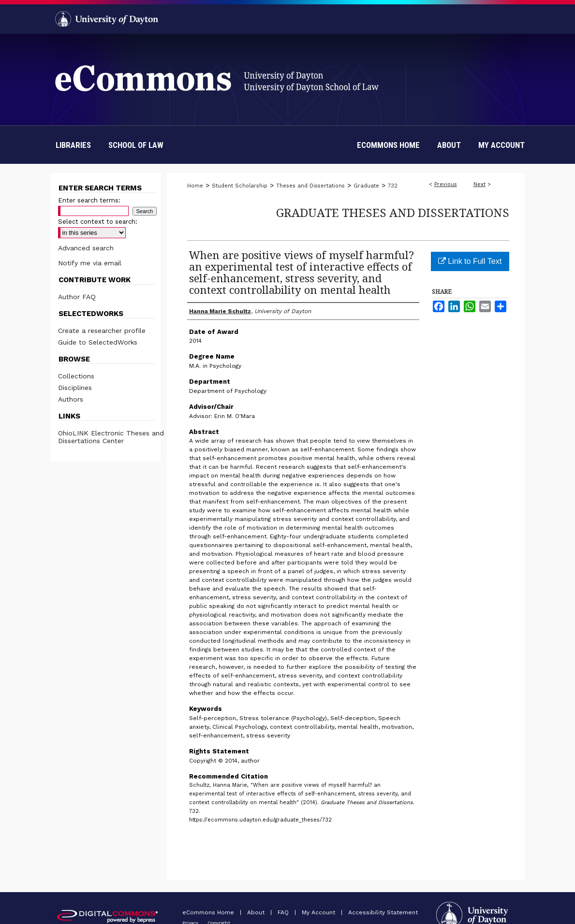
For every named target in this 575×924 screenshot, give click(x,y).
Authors (71, 399)
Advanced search (86, 248)
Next (479, 184)
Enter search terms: (89, 200)
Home (195, 186)
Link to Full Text (470, 261)
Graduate (366, 186)
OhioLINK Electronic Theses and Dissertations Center (111, 437)
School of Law (136, 145)
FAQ (284, 912)
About (257, 912)
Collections (76, 376)
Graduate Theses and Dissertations (393, 212)
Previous (446, 184)
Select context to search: (98, 222)
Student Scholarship (240, 186)
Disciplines (75, 388)
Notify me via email (90, 263)
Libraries (73, 145)
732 (393, 186)
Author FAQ (77, 297)
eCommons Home (209, 912)
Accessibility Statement (383, 912)
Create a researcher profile (102, 331)
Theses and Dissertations (310, 186)
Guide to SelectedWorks (98, 342)
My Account (319, 912)
